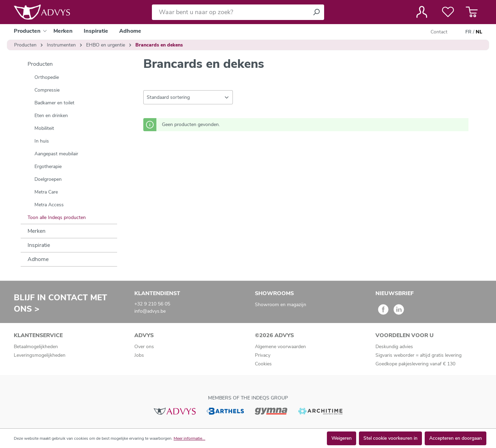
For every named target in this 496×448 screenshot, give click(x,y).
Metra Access (49, 205)
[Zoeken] (316, 12)
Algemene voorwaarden (280, 347)
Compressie (47, 90)
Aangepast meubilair (56, 154)
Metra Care (46, 192)
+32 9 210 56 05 (152, 304)
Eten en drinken (51, 116)
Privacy (263, 355)
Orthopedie (47, 77)
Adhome (38, 259)
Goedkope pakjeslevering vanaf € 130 (415, 364)
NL (479, 32)
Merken (37, 231)
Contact (439, 32)
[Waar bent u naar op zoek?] (230, 12)
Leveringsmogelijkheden (40, 355)
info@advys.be (150, 311)
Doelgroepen (48, 179)
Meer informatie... (189, 438)
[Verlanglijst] (448, 12)
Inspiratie (39, 245)
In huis (42, 141)
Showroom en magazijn (281, 305)
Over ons (144, 347)
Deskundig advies (394, 347)
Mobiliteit (44, 128)
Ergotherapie (48, 166)
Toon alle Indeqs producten (57, 217)
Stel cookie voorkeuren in (390, 438)
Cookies (263, 364)
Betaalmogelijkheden (36, 347)
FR (468, 32)
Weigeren (342, 438)
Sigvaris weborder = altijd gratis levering (418, 355)
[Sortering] (188, 97)
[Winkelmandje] (472, 12)
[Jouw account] (422, 12)
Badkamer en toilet (54, 103)
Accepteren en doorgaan (456, 438)
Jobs (139, 355)
